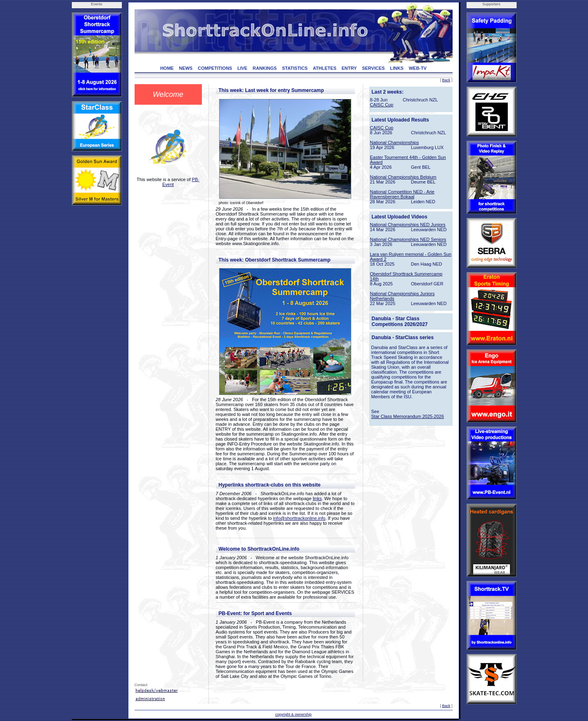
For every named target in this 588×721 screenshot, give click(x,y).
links (317, 498)
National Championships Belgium (403, 177)
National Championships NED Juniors (408, 225)
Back (446, 80)
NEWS (186, 68)
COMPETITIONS (215, 68)
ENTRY (349, 68)
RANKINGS (265, 68)
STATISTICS (295, 68)
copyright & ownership (294, 714)
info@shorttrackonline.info (299, 518)
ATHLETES (325, 68)
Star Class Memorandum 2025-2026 (408, 416)
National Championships (395, 142)
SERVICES (373, 68)
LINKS (397, 68)
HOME (167, 68)
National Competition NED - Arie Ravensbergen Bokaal (402, 194)
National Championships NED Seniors (408, 239)
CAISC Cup (382, 105)
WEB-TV (418, 68)
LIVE (242, 68)
